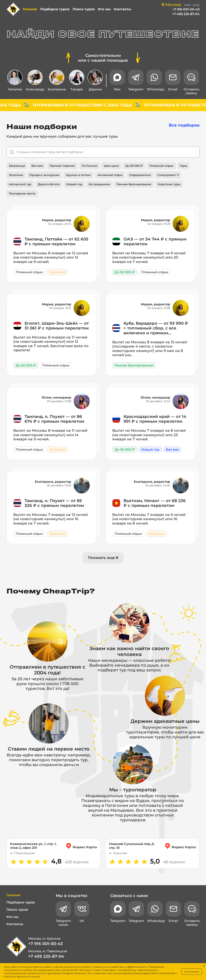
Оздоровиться (140, 175)
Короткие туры (169, 184)
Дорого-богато (49, 184)
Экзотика (16, 175)
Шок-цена (111, 166)
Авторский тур (20, 184)
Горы (183, 166)
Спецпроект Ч (168, 175)
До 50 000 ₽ (134, 166)
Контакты (123, 9)
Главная (30, 9)
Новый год (74, 184)
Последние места (22, 193)
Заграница (17, 166)
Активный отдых (110, 175)
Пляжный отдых (161, 166)
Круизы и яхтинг (78, 175)
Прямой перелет (62, 166)
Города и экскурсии (44, 175)
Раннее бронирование (134, 184)
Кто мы (104, 9)
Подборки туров (55, 9)
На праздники (99, 184)
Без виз (37, 166)
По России (89, 166)
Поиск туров (84, 9)
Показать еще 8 (103, 558)
